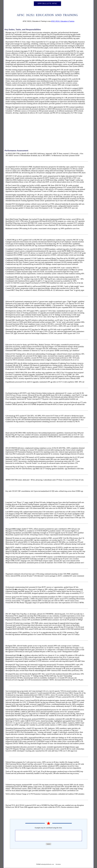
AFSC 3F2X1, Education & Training (63, 21)
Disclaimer (58, 864)
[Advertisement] (49, 132)
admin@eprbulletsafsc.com (47, 864)
